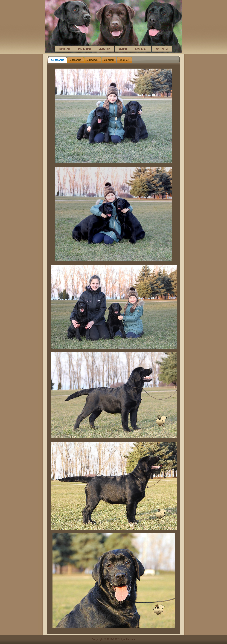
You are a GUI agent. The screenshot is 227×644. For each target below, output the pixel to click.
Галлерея (141, 49)
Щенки (123, 49)
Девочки (105, 49)
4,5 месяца (58, 60)
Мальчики (84, 49)
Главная (64, 49)
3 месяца (76, 60)
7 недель (93, 60)
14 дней (124, 60)
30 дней (109, 60)
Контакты (162, 49)
